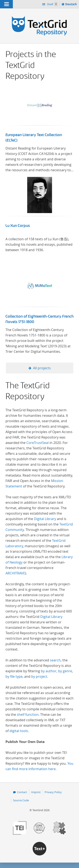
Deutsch (72, 5)
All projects (42, 368)
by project (39, 676)
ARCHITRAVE (15, 573)
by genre (65, 671)
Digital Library (45, 519)
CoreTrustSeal (37, 443)
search (55, 660)
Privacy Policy (53, 792)
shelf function (28, 715)
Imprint (36, 792)
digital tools (19, 731)
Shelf (52, 4)
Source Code (21, 800)
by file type (14, 676)
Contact (22, 792)
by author (49, 671)
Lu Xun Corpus (18, 226)
